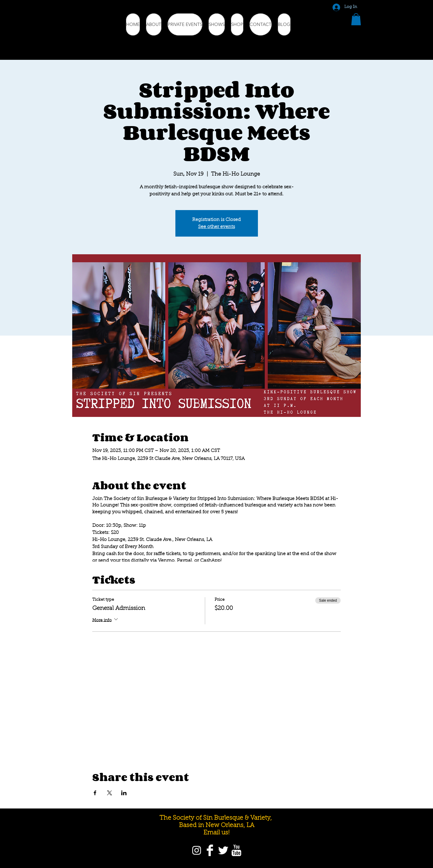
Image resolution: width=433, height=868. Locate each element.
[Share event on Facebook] (95, 793)
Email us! (216, 833)
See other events (216, 227)
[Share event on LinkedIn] (124, 793)
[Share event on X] (110, 793)
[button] (356, 19)
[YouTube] (236, 850)
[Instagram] (197, 850)
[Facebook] (210, 850)
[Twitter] (223, 850)
